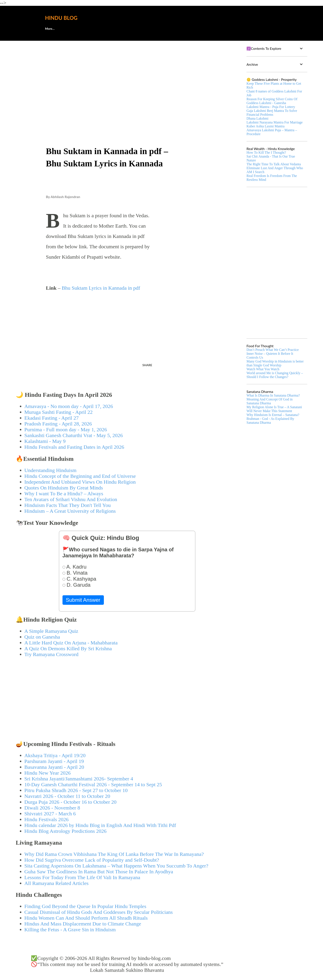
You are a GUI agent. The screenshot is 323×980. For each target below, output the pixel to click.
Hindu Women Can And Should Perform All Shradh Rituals (86, 918)
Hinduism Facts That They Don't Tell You (68, 505)
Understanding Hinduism (50, 470)
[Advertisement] (127, 77)
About (49, 29)
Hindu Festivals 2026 (46, 819)
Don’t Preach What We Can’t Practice (273, 350)
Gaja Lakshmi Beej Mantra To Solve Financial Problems (272, 113)
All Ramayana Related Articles (56, 883)
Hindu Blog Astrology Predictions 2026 (65, 831)
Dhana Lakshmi (257, 118)
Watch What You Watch (263, 369)
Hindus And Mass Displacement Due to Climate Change (83, 924)
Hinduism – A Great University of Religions (70, 511)
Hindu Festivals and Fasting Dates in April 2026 (74, 447)
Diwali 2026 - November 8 (52, 808)
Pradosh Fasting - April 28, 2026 (58, 424)
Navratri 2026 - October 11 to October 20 (67, 796)
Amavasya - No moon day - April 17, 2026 (69, 406)
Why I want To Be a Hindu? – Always (64, 494)
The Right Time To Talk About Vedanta (274, 164)
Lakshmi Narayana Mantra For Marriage (275, 122)
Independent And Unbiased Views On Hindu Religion (80, 482)
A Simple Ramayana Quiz (51, 631)
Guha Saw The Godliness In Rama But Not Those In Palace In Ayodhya (99, 872)
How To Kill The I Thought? (266, 152)
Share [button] (147, 365)
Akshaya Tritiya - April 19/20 (55, 755)
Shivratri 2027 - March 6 (50, 814)
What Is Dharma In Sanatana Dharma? (273, 395)
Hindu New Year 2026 (48, 773)
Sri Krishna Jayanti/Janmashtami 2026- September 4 (79, 779)
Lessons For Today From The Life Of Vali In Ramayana (82, 877)
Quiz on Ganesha (42, 637)
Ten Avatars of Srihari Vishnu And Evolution (71, 499)
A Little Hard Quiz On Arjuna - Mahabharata (71, 643)
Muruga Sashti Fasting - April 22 (59, 412)
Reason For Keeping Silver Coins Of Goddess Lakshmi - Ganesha (272, 101)
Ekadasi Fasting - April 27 (51, 418)
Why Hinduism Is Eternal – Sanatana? (273, 415)
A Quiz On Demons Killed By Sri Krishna (68, 649)
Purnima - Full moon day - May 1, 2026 (66, 430)
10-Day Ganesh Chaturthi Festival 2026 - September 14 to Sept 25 (93, 785)
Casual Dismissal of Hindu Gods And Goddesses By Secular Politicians (99, 912)
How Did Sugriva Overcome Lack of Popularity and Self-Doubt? (92, 860)
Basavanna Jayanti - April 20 (54, 767)
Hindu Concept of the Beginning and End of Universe (80, 476)
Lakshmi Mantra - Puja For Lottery (271, 107)
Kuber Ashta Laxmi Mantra (265, 126)
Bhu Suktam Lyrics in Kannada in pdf (101, 288)
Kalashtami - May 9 (45, 441)
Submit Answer (83, 600)
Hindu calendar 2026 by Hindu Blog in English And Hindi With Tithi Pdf (100, 825)
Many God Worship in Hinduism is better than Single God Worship (275, 363)
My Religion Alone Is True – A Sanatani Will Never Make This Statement (274, 409)
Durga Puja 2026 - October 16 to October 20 (70, 802)
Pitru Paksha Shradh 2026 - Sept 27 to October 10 (76, 790)
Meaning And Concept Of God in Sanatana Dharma (270, 401)
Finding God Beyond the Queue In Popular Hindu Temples (85, 906)
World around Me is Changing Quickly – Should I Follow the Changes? (275, 375)
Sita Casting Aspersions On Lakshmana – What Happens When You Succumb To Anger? (116, 866)
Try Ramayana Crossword (51, 654)
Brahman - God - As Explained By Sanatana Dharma (270, 421)
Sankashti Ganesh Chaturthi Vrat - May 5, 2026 (74, 435)
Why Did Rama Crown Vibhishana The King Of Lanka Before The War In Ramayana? (114, 854)
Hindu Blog (61, 18)
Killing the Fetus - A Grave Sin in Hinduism (70, 930)
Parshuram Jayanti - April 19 (54, 761)
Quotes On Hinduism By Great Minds (64, 488)
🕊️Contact (73, 29)
